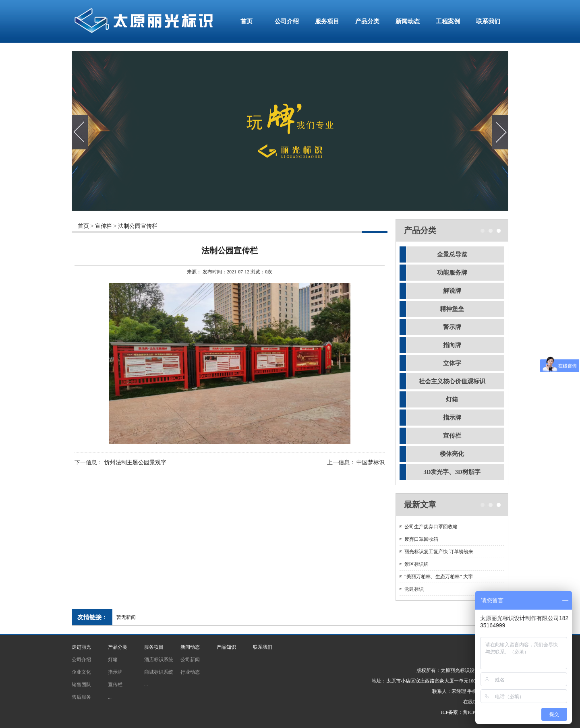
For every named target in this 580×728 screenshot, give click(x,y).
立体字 (452, 363)
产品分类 (367, 21)
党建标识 (414, 589)
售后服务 (81, 697)
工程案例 (448, 21)
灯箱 (452, 399)
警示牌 (452, 327)
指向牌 (452, 345)
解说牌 (452, 291)
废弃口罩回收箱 (421, 539)
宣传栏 (104, 226)
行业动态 (190, 672)
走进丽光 (81, 647)
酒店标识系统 (159, 660)
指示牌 (452, 418)
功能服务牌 (452, 273)
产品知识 (226, 647)
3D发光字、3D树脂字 (452, 472)
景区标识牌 (416, 564)
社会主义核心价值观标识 (452, 381)
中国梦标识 (371, 463)
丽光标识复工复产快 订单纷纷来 (439, 552)
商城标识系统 (159, 672)
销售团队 (81, 685)
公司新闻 (190, 660)
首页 (246, 21)
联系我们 (488, 21)
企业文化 (81, 672)
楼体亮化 (452, 454)
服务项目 (327, 21)
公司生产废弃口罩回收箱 (431, 527)
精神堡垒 (452, 309)
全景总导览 (452, 254)
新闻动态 (408, 21)
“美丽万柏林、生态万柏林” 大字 (439, 577)
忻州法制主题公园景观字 (135, 463)
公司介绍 (287, 21)
